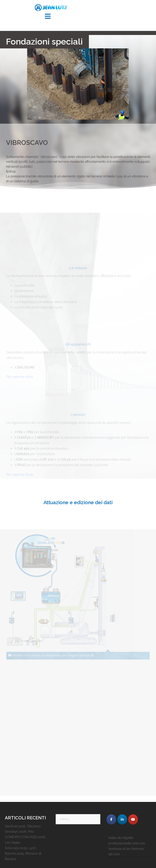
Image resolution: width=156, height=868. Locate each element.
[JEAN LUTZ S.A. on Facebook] (111, 819)
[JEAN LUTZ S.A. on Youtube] (133, 819)
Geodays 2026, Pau (19, 831)
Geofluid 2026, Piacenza (23, 826)
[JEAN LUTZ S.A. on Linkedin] (122, 819)
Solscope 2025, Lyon (20, 848)
